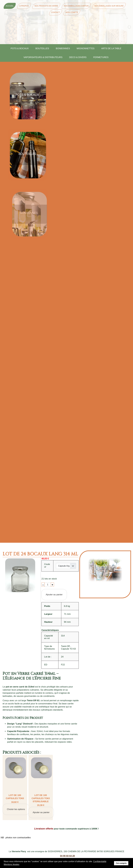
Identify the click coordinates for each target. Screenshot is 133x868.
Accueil (10, 6)
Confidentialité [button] (100, 861)
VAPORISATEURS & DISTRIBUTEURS (43, 57)
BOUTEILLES (42, 48)
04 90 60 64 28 (67, 856)
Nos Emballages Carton (76, 6)
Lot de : (48, 657)
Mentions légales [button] (12, 864)
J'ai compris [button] (121, 863)
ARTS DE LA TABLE (111, 48)
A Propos (24, 6)
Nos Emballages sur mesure (109, 6)
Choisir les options (16, 809)
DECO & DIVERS (78, 57)
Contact (56, 12)
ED (46, 665)
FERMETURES (101, 57)
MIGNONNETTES (86, 48)
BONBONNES (63, 48)
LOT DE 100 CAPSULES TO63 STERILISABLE (41, 798)
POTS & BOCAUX (20, 48)
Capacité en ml (49, 637)
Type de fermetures (49, 648)
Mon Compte (72, 12)
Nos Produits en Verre (46, 6)
